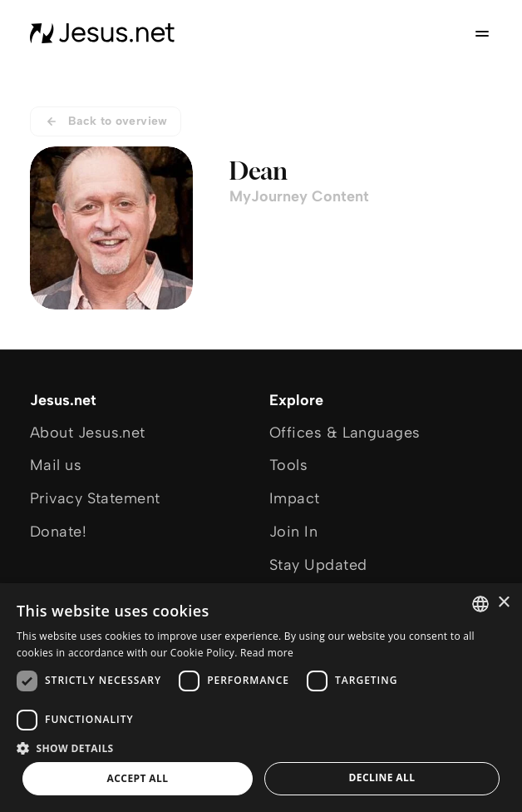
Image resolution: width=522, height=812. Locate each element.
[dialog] (261, 698)
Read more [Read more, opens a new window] (267, 653)
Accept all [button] (138, 778)
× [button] (503, 603)
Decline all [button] (382, 777)
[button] (261, 748)
